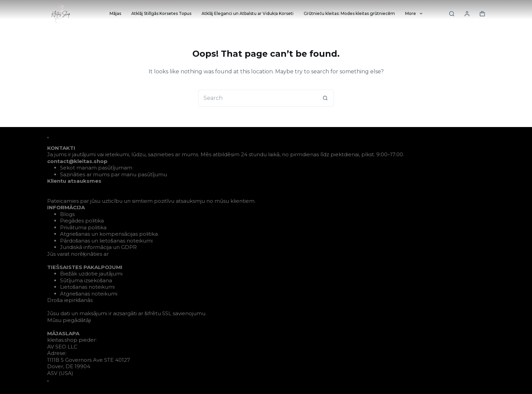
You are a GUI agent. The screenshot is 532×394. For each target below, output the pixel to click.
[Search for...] (258, 98)
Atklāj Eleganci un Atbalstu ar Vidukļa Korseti (248, 13)
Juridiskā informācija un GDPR (98, 247)
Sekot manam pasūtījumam (96, 168)
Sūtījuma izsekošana (86, 280)
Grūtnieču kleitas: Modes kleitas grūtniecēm (349, 13)
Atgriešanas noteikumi (89, 294)
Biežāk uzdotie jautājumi (91, 274)
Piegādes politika (82, 221)
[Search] (452, 14)
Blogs (67, 214)
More (415, 14)
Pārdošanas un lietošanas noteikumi (106, 241)
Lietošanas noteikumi (88, 287)
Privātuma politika (83, 227)
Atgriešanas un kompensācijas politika (109, 234)
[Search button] (325, 98)
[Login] (467, 14)
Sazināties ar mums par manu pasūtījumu (113, 174)
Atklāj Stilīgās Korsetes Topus (161, 13)
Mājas (115, 13)
